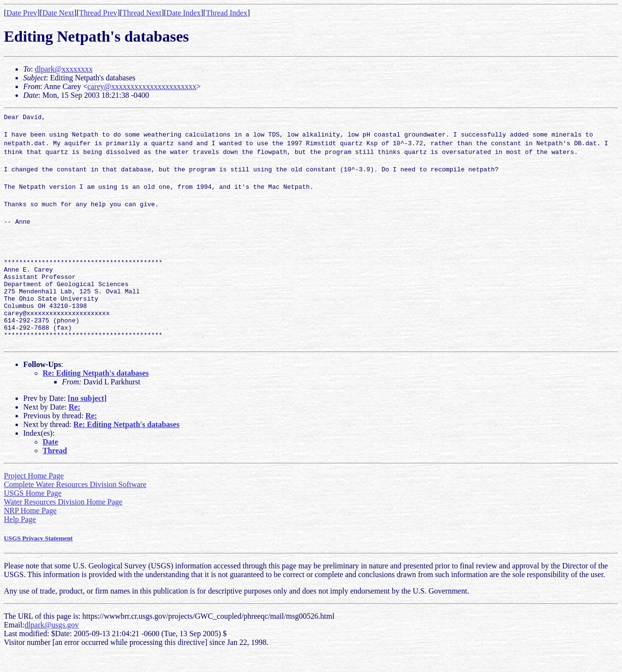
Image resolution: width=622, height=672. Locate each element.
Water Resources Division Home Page (63, 519)
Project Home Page (34, 493)
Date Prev (22, 13)
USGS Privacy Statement (38, 556)
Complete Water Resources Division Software (75, 502)
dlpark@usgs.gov (52, 642)
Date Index (184, 13)
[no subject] (87, 416)
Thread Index (227, 13)
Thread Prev (98, 13)
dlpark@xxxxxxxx (64, 69)
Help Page (20, 537)
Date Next (58, 13)
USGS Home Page (33, 511)
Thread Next (142, 13)
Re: (75, 424)
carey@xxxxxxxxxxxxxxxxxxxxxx (142, 86)
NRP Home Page (30, 528)
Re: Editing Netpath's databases (96, 390)
